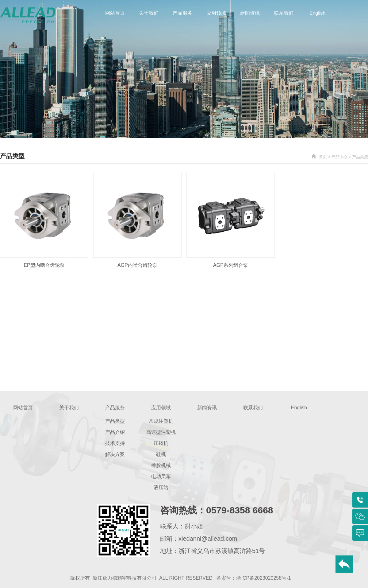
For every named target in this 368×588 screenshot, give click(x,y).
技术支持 (115, 443)
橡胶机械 (161, 465)
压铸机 (161, 443)
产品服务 (182, 13)
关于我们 (149, 13)
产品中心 (339, 157)
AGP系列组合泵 (231, 265)
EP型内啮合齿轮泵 (44, 265)
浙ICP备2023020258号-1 (263, 578)
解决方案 (115, 454)
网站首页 (115, 13)
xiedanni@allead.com (208, 539)
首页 (323, 157)
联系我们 (284, 13)
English (317, 13)
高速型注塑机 (161, 432)
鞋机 (161, 454)
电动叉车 (161, 476)
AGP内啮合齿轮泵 (137, 265)
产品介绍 (115, 432)
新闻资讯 (250, 13)
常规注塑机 (161, 421)
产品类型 (360, 157)
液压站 (161, 487)
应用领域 (216, 13)
